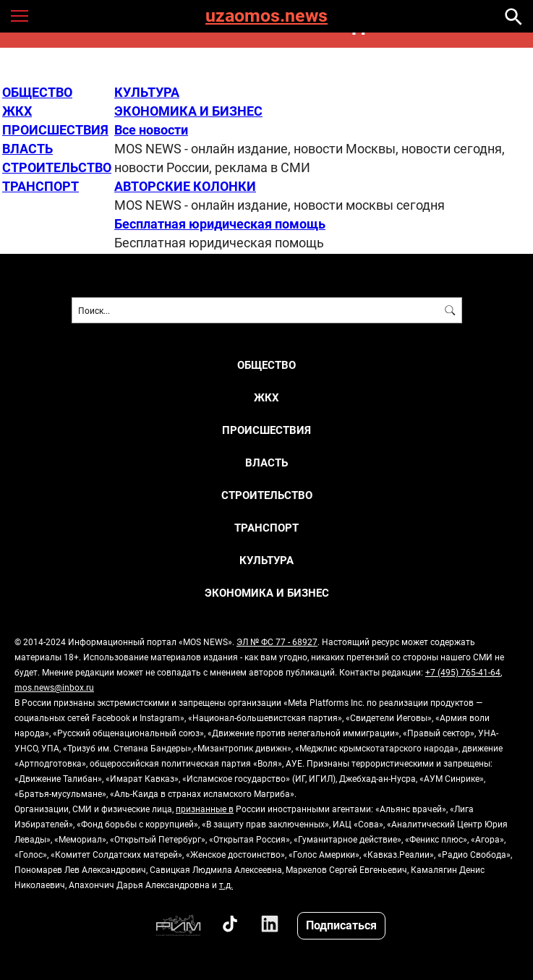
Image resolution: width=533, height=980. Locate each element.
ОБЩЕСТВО (37, 92)
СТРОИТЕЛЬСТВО (57, 167)
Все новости (151, 129)
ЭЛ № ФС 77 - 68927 (277, 642)
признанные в (205, 809)
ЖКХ (17, 111)
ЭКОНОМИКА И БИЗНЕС (188, 111)
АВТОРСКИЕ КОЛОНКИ (185, 186)
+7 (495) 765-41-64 (463, 672)
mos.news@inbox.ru (54, 687)
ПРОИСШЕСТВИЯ (55, 129)
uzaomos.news (266, 16)
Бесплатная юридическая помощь (220, 223)
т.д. (226, 885)
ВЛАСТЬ (27, 148)
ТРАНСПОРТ (40, 186)
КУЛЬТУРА (147, 92)
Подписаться (341, 925)
